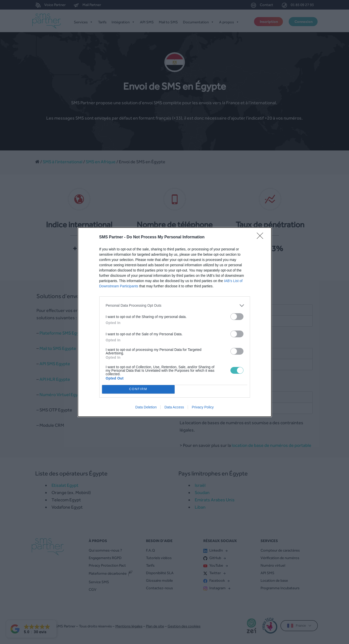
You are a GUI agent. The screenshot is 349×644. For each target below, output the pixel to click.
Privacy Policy (203, 407)
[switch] (237, 317)
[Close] (262, 237)
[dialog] (175, 322)
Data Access (174, 407)
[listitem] (175, 306)
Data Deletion (146, 407)
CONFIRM (138, 389)
